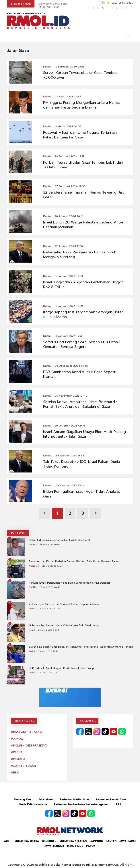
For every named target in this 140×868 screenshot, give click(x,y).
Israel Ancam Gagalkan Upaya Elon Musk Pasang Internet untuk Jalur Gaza (84, 434)
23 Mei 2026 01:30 (50, 545)
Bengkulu (49, 841)
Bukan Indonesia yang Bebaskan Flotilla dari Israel (59, 540)
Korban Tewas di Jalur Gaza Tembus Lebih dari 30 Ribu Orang (83, 165)
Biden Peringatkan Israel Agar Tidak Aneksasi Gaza (82, 494)
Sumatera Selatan (73, 841)
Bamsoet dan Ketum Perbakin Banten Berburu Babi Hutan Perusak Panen (74, 562)
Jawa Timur (75, 846)
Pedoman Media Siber (74, 799)
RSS (118, 804)
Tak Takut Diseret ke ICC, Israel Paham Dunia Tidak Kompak (81, 464)
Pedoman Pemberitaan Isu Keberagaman (81, 804)
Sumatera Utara (27, 841)
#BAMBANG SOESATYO (27, 732)
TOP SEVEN (18, 533)
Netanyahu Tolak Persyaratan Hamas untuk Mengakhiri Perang (80, 254)
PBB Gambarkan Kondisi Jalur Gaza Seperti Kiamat (80, 374)
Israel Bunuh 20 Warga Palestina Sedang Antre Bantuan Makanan (83, 225)
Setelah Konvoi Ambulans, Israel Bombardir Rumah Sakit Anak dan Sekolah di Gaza (80, 404)
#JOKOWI (17, 739)
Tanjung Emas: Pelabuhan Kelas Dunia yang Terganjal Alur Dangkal (69, 583)
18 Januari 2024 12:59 (69, 306)
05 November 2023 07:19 (71, 396)
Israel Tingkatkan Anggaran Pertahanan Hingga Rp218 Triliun (83, 284)
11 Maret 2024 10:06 (68, 127)
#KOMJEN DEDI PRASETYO (29, 746)
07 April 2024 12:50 (68, 97)
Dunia (47, 67)
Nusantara (34, 566)
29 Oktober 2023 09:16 (70, 426)
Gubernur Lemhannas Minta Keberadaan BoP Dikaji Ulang (64, 626)
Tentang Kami (23, 799)
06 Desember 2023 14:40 (71, 366)
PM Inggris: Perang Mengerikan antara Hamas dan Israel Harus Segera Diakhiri (82, 105)
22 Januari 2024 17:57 (69, 246)
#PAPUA (17, 752)
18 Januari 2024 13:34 (69, 276)
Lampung (96, 841)
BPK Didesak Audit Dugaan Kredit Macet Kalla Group (61, 668)
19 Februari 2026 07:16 (69, 67)
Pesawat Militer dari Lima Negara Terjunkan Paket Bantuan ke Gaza (80, 135)
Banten (111, 841)
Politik (32, 609)
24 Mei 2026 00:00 (49, 609)
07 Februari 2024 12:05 (70, 186)
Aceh (8, 841)
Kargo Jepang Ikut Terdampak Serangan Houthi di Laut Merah (84, 314)
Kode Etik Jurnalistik (33, 804)
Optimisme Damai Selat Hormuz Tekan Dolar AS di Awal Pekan (66, 5)
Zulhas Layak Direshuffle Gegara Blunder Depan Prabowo (64, 604)
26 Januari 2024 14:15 (69, 216)
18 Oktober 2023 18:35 (69, 456)
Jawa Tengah (54, 846)
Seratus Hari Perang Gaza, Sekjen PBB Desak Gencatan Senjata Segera (81, 344)
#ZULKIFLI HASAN (23, 766)
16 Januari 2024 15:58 (69, 336)
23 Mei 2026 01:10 (48, 673)
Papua (91, 846)
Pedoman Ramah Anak (111, 799)
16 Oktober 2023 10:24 (70, 486)
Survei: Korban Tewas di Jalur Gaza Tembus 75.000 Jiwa (80, 75)
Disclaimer (46, 799)
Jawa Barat (128, 841)
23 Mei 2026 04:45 (50, 587)
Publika (33, 545)
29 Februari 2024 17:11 (69, 156)
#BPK (15, 773)
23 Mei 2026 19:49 (48, 651)
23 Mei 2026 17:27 (52, 566)
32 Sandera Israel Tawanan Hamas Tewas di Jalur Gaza (85, 195)
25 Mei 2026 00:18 (48, 630)
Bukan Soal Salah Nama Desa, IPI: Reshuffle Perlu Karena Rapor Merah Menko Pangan (81, 647)
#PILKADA (18, 759)
